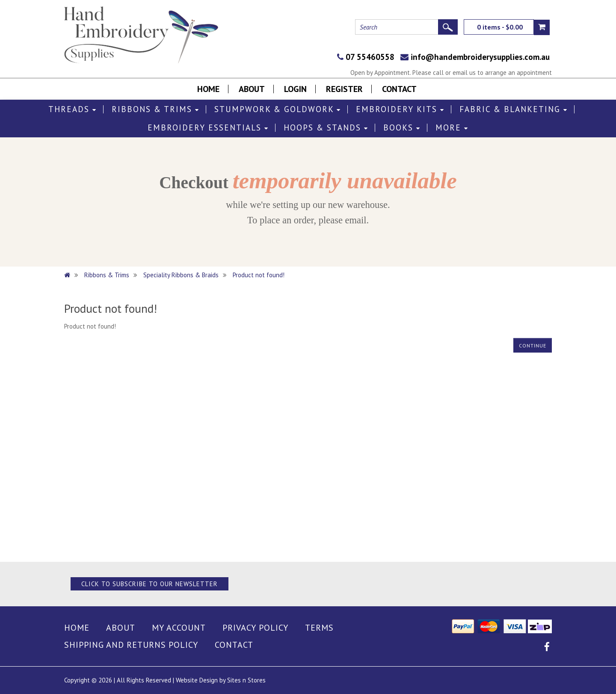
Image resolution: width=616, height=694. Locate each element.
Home (208, 89)
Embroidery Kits (400, 109)
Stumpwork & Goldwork (278, 109)
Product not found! (259, 275)
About (252, 89)
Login (295, 89)
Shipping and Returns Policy (131, 645)
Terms (319, 628)
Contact (399, 89)
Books (402, 128)
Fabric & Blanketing (514, 109)
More (452, 128)
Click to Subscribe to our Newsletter (150, 584)
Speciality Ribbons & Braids (181, 275)
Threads (73, 109)
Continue (533, 346)
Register (344, 89)
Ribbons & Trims (155, 109)
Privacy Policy (255, 628)
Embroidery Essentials (208, 128)
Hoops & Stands (326, 128)
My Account (179, 628)
